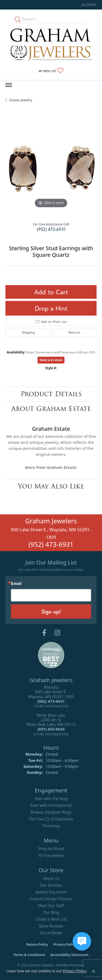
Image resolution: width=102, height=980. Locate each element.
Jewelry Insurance (51, 892)
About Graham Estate (51, 409)
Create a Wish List (51, 919)
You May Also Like (51, 486)
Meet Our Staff (51, 906)
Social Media (51, 933)
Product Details (51, 394)
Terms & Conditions (29, 955)
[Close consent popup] (94, 971)
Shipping (28, 332)
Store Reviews (51, 926)
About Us (51, 878)
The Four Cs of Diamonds (51, 819)
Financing (51, 826)
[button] (88, 5)
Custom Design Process (51, 899)
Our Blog (51, 912)
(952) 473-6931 (51, 229)
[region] (51, 164)
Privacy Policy (64, 944)
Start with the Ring (51, 799)
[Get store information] (51, 706)
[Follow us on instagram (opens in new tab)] (57, 633)
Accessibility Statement (69, 955)
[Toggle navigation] (9, 85)
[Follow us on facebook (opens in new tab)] (44, 633)
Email (16, 584)
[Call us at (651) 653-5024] (51, 729)
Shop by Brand (51, 849)
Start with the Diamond (51, 805)
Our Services (51, 885)
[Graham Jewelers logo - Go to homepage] (51, 45)
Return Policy (37, 944)
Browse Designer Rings (51, 812)
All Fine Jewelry (51, 855)
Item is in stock (51, 360)
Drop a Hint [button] (51, 308)
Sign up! (51, 611)
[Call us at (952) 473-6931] (51, 701)
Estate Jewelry (21, 100)
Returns (74, 332)
